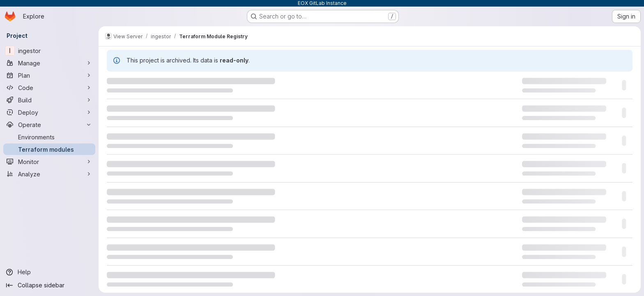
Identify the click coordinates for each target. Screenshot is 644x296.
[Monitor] (49, 162)
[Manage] (49, 63)
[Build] (49, 100)
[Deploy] (49, 112)
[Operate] (49, 125)
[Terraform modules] (49, 149)
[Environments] (49, 137)
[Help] (49, 272)
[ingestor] (49, 51)
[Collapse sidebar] (49, 285)
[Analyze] (49, 174)
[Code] (49, 88)
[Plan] (49, 75)
